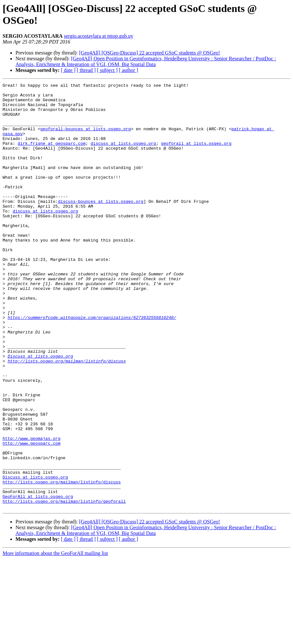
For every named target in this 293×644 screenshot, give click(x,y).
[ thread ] (86, 70)
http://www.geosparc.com (31, 516)
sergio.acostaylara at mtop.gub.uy (98, 36)
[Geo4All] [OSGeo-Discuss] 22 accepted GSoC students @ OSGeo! (149, 53)
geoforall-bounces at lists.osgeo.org (86, 138)
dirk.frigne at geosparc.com (52, 156)
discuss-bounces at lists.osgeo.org (101, 225)
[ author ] (129, 70)
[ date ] (68, 70)
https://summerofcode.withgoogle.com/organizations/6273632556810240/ (92, 365)
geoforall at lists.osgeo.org (196, 156)
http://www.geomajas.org (31, 510)
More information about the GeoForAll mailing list (55, 638)
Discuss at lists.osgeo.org (40, 411)
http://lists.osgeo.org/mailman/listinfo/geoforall (64, 585)
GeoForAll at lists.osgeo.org (38, 580)
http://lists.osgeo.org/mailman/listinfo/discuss (67, 417)
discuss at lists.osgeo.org (123, 156)
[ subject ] (107, 70)
